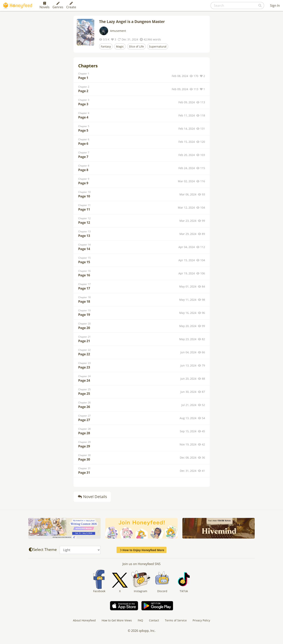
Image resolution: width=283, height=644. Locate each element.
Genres (58, 5)
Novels (45, 5)
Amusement (118, 31)
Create (71, 5)
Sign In (275, 5)
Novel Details (92, 497)
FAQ (140, 620)
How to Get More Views (117, 620)
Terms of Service (176, 620)
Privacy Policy (201, 620)
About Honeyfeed (84, 620)
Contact (154, 620)
